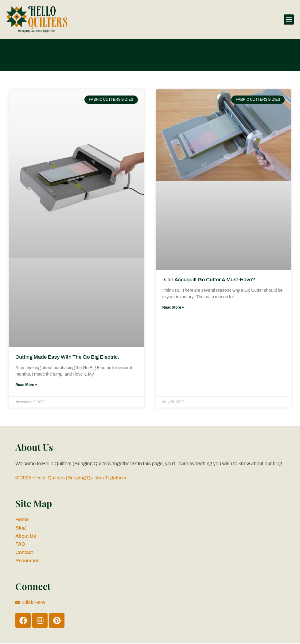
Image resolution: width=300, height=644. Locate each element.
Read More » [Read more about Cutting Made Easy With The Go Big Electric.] (26, 385)
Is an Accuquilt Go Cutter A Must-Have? (210, 280)
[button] (289, 20)
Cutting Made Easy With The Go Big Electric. (68, 357)
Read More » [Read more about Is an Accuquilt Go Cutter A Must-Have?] (173, 307)
